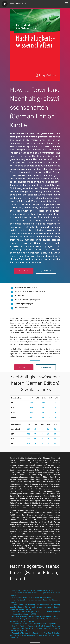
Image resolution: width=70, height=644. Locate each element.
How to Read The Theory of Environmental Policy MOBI (32, 590)
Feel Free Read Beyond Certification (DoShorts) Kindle (32, 598)
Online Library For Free (18, 4)
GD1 (44, 403)
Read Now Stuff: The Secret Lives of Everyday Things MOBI (34, 624)
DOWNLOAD (46, 271)
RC (56, 403)
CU (37, 403)
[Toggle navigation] (67, 3)
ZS (50, 403)
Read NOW (24, 271)
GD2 (31, 403)
